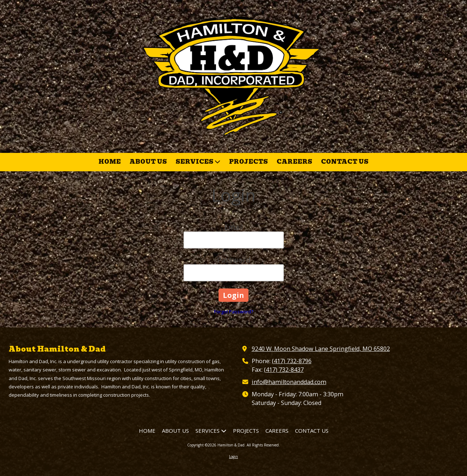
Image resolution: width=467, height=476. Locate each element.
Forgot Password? (234, 312)
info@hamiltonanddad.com (289, 382)
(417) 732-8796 (292, 361)
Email (233, 227)
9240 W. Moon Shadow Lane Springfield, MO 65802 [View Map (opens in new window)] (321, 349)
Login (233, 457)
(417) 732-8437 (284, 370)
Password (234, 260)
